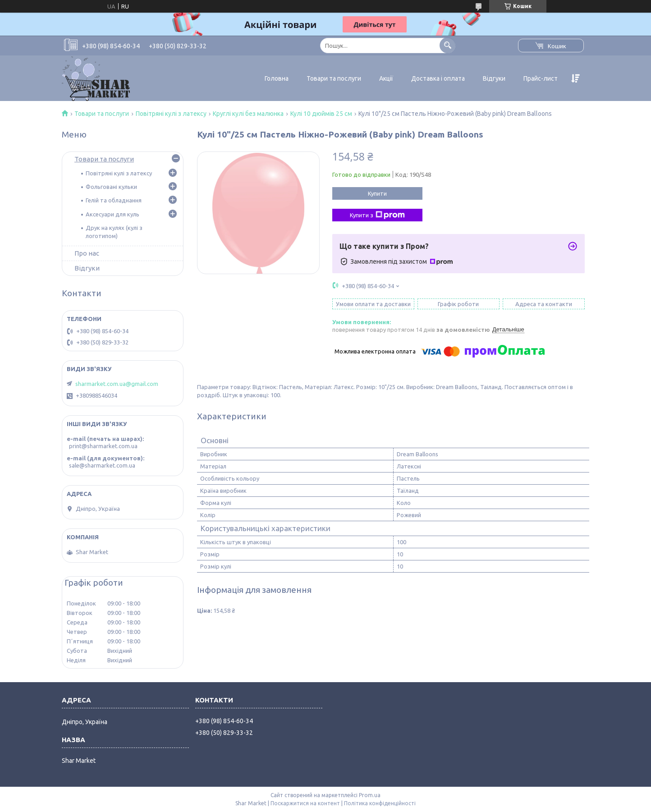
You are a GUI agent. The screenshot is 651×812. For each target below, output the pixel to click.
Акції (386, 78)
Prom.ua (370, 795)
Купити (377, 193)
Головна (277, 78)
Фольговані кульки (111, 187)
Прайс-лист (541, 78)
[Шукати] (447, 45)
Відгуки (494, 78)
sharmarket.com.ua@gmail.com (117, 384)
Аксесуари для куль (112, 214)
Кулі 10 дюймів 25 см (321, 114)
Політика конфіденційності (380, 803)
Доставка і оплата (438, 78)
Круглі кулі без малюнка (248, 114)
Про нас (87, 253)
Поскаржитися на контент (305, 803)
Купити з (377, 215)
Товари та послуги (334, 78)
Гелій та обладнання (114, 200)
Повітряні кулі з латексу (171, 114)
